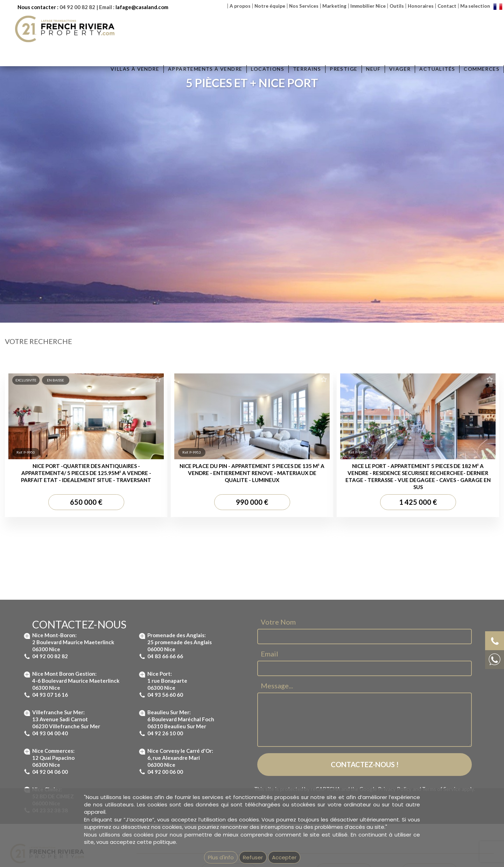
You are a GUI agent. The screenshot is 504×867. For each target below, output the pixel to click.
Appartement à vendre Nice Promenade (244, 776)
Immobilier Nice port (338, 769)
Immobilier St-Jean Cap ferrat (348, 746)
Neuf (373, 69)
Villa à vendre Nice (422, 769)
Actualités (437, 69)
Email (269, 507)
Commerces (482, 69)
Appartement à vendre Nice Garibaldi (241, 769)
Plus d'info (221, 857)
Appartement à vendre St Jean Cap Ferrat (246, 738)
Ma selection (475, 6)
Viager (400, 69)
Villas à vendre (135, 69)
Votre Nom (278, 475)
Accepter (284, 857)
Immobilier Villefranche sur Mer (435, 784)
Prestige (344, 69)
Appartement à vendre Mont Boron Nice (244, 746)
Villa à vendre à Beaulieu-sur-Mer (438, 754)
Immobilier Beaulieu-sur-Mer (347, 738)
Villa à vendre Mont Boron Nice (435, 761)
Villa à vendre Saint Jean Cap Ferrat (441, 746)
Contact (447, 6)
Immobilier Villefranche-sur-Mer (350, 761)
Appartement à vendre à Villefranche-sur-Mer (250, 754)
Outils (397, 6)
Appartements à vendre (205, 69)
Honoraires (421, 6)
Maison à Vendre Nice (425, 776)
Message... (277, 539)
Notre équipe (270, 6)
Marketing (334, 6)
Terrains (307, 69)
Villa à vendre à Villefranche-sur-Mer (441, 738)
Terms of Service (441, 642)
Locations (268, 69)
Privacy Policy (395, 642)
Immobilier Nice (368, 6)
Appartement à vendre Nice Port (236, 761)
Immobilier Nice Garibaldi (343, 784)
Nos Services (304, 6)
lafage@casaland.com (142, 7)
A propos (240, 6)
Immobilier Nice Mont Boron (346, 754)
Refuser (253, 857)
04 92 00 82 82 (77, 7)
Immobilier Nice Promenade (346, 776)
